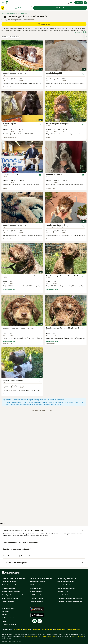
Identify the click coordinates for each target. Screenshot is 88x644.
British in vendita (35, 585)
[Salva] (40, 74)
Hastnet (27, 630)
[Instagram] (40, 621)
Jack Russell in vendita (10, 598)
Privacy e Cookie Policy (48, 636)
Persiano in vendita (36, 598)
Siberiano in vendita (36, 602)
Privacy (4, 615)
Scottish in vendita (36, 595)
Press (4, 621)
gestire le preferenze (78, 636)
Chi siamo (5, 611)
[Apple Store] (37, 615)
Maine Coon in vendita (37, 582)
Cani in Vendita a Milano (66, 582)
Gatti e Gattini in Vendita (41, 578)
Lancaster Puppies (73, 630)
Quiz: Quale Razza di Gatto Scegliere (70, 602)
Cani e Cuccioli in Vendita (14, 578)
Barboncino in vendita (9, 585)
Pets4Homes (18, 630)
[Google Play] (37, 609)
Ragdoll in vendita (36, 588)
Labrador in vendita (8, 588)
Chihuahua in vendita (9, 582)
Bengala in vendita (36, 592)
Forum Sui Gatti (63, 595)
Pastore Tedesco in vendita (11, 592)
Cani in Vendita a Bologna (66, 588)
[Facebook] (35, 621)
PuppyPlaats (36, 630)
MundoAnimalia (47, 630)
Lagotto (5, 37)
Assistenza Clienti (8, 618)
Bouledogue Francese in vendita (13, 595)
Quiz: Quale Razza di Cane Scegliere (70, 598)
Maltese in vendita (8, 602)
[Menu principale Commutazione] (3, 3)
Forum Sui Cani (63, 592)
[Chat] (71, 3)
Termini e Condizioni (9, 625)
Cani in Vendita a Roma (65, 585)
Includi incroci (14, 37)
